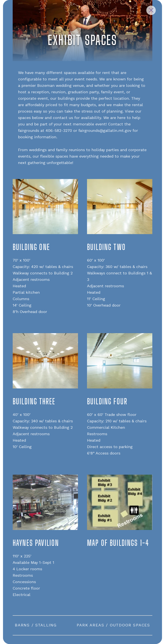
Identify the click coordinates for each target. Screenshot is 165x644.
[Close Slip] (151, 10)
